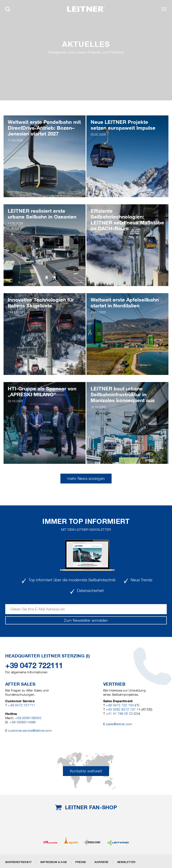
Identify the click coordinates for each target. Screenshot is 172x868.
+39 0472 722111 (34, 665)
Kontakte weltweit (86, 771)
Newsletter (126, 862)
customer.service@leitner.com (30, 731)
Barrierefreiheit (18, 862)
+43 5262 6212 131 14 (123, 709)
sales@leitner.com (119, 724)
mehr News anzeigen (86, 479)
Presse (81, 862)
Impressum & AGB (53, 862)
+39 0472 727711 (21, 705)
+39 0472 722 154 (120, 705)
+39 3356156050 (28, 718)
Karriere (102, 862)
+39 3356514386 (23, 722)
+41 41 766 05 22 (119, 714)
